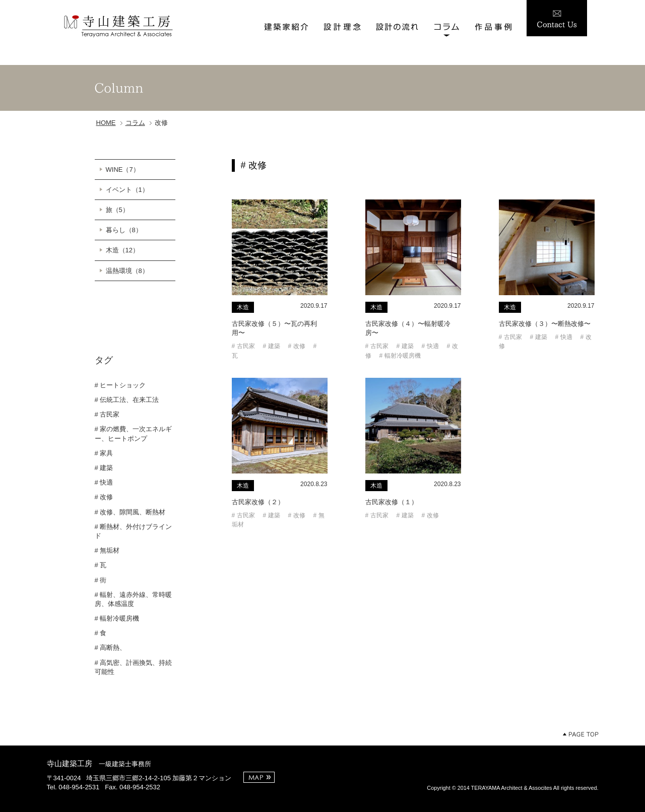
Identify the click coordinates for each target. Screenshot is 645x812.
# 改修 (104, 497)
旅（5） (117, 210)
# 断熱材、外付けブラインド (134, 531)
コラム (135, 123)
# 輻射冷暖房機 (117, 618)
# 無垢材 (107, 550)
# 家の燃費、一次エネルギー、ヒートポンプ (134, 433)
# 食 (101, 633)
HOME (106, 123)
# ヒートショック (120, 385)
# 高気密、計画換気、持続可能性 (134, 667)
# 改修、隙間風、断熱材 (130, 512)
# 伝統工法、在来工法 (127, 400)
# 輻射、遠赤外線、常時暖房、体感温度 (134, 599)
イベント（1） (127, 190)
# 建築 (104, 468)
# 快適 (104, 482)
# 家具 (104, 453)
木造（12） (122, 250)
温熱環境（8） (127, 271)
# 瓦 (101, 565)
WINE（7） (123, 170)
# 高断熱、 (111, 648)
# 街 (101, 580)
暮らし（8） (124, 230)
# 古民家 (107, 414)
